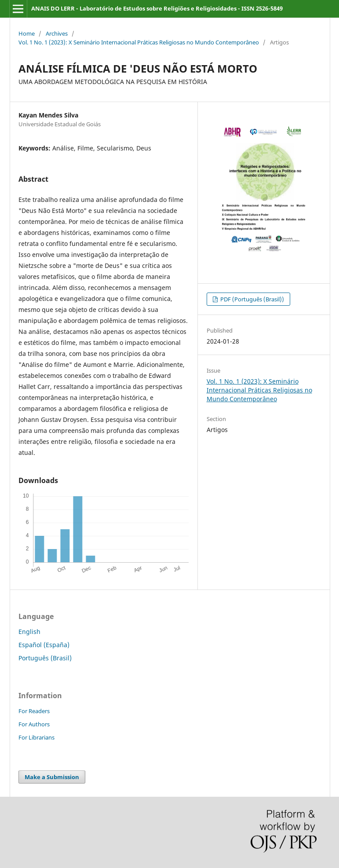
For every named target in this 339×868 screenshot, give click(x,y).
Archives (57, 33)
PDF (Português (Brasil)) (252, 299)
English (29, 632)
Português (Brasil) (45, 658)
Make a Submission (52, 777)
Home (27, 33)
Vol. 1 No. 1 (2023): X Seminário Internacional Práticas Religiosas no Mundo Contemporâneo (139, 42)
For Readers (34, 711)
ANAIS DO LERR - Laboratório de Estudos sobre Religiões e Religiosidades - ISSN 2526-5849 (157, 8)
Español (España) (44, 645)
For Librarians (36, 737)
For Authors (34, 724)
